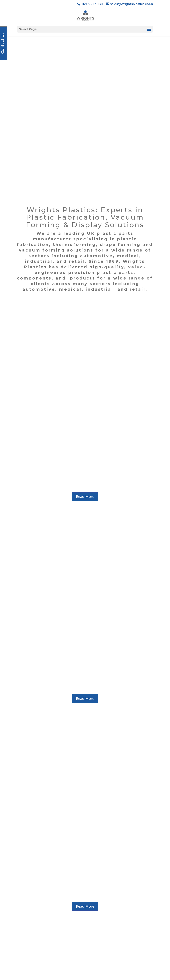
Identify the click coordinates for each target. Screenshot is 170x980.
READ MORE (87, 810)
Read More (85, 321)
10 (103, 827)
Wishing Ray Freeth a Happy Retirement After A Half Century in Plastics (88, 773)
